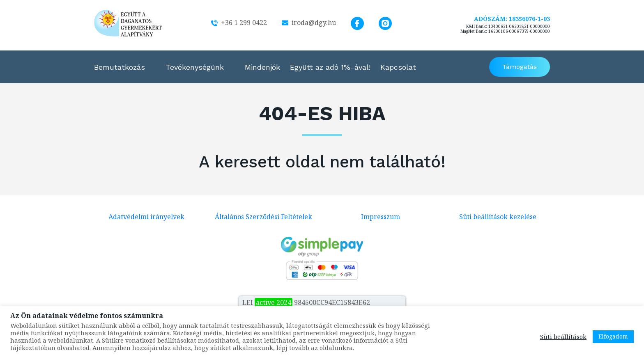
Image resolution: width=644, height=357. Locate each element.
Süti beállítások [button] (563, 336)
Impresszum (381, 217)
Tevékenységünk (195, 67)
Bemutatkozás (120, 67)
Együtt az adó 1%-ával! (330, 67)
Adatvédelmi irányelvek (146, 217)
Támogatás (520, 67)
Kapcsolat (398, 67)
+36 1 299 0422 (239, 23)
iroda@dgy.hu (309, 23)
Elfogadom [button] (613, 336)
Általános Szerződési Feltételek (263, 217)
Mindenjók (262, 67)
